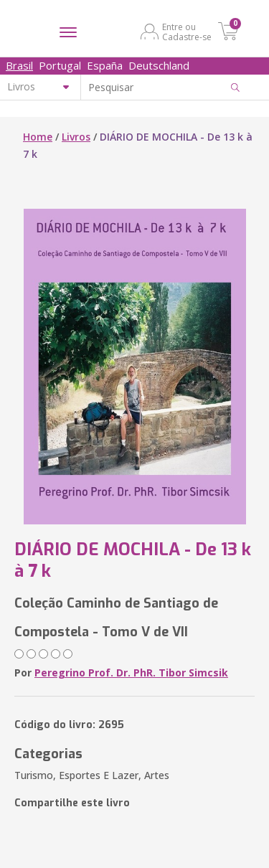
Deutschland (159, 65)
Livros (76, 137)
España (105, 65)
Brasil (19, 65)
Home (38, 137)
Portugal (60, 65)
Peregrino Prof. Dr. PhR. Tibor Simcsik (131, 673)
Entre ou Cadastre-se (187, 32)
